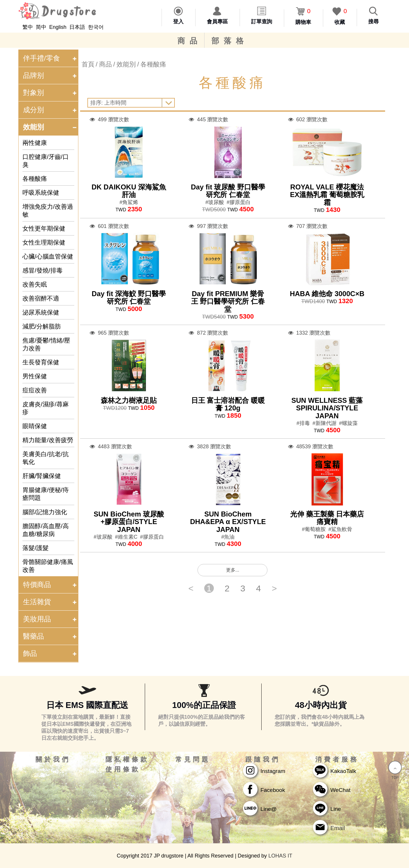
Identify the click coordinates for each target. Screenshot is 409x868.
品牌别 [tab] (51, 75)
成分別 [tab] (51, 110)
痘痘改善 (35, 390)
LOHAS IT (280, 856)
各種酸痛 (35, 179)
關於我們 (53, 760)
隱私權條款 (127, 760)
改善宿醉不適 (41, 298)
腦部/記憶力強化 (45, 512)
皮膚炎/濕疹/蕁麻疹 (46, 408)
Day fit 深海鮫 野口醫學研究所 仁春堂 (129, 297)
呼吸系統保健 (41, 193)
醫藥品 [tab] (51, 636)
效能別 (126, 64)
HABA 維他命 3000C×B (327, 294)
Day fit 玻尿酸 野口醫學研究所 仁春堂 (228, 191)
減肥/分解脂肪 (42, 326)
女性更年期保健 (44, 228)
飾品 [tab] (51, 653)
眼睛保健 (35, 426)
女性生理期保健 (44, 242)
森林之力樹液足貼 (129, 400)
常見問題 (193, 760)
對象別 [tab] (51, 93)
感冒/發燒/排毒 (43, 270)
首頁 (88, 64)
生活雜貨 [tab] (51, 602)
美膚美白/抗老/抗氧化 (46, 458)
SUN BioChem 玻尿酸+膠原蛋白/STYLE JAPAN (129, 522)
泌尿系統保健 (41, 312)
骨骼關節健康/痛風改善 (48, 566)
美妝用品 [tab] (51, 619)
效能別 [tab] (51, 127)
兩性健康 (35, 143)
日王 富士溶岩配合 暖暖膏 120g (228, 404)
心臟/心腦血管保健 (48, 256)
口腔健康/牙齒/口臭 (46, 161)
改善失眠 (35, 284)
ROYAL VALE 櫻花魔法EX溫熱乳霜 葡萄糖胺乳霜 (327, 195)
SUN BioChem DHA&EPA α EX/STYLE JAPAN (228, 522)
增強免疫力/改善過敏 (48, 210)
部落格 (230, 41)
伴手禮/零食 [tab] (51, 58)
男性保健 (35, 376)
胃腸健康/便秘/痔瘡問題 (46, 494)
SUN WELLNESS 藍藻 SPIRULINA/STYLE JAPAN (327, 408)
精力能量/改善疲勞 (48, 440)
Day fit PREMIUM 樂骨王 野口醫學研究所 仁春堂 (228, 301)
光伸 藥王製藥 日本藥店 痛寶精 (327, 518)
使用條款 (123, 769)
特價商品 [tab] (51, 585)
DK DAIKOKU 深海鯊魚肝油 (129, 191)
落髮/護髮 (36, 548)
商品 (190, 41)
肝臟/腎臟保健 (42, 476)
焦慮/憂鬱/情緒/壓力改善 (46, 344)
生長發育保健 (41, 362)
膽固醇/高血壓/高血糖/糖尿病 (46, 530)
